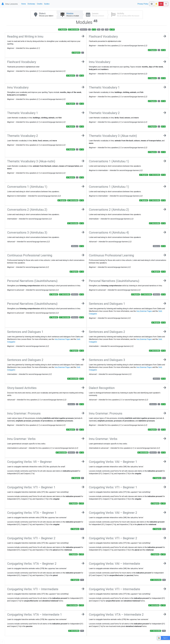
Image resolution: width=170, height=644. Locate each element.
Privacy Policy (143, 4)
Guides (47, 4)
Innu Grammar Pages (144, 311)
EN (161, 4)
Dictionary (31, 4)
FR (166, 4)
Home (24, 4)
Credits (40, 4)
